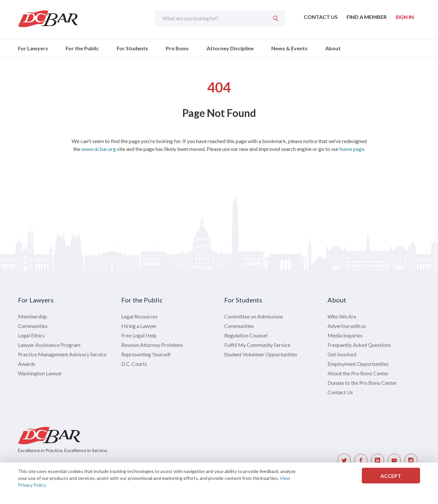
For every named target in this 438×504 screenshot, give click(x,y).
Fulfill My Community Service (257, 345)
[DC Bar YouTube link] (394, 460)
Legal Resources (139, 316)
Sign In (405, 17)
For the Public (82, 48)
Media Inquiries (345, 335)
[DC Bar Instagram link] (411, 460)
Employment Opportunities (358, 364)
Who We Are (342, 316)
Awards (27, 364)
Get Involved (342, 354)
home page (352, 149)
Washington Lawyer (40, 373)
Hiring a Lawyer (139, 326)
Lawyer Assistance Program (49, 345)
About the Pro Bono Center (358, 373)
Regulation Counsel (246, 335)
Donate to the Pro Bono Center (362, 383)
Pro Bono (177, 48)
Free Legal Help (139, 335)
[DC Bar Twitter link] (344, 460)
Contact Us (321, 17)
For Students (132, 48)
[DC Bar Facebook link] (361, 460)
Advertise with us (347, 326)
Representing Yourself (146, 354)
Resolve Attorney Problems (152, 345)
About (333, 48)
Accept (391, 476)
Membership (33, 316)
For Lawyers (33, 48)
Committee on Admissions (254, 316)
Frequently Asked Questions (359, 345)
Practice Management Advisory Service (62, 354)
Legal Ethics (31, 335)
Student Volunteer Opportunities (261, 354)
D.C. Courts (134, 364)
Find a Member (367, 17)
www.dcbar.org (99, 149)
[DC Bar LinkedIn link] (378, 460)
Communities (33, 326)
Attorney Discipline (230, 48)
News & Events (289, 48)
